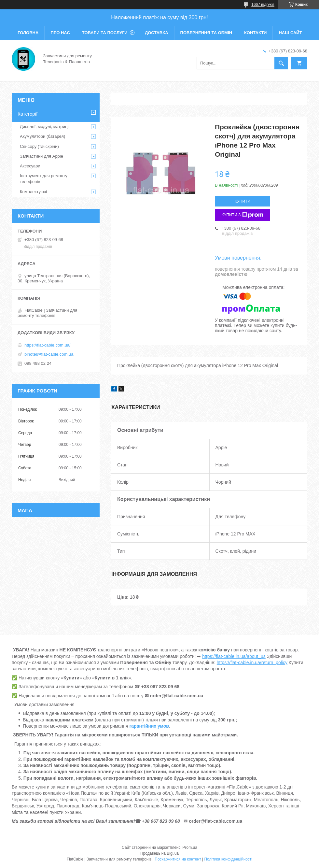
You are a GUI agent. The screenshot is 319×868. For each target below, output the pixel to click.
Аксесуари (30, 166)
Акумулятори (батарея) (42, 136)
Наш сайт (290, 33)
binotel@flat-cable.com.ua (49, 354)
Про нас (60, 33)
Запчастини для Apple (42, 156)
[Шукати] (281, 63)
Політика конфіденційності (228, 859)
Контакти (256, 33)
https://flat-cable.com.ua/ (48, 345)
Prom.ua (190, 847)
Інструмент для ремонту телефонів (44, 179)
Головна (28, 33)
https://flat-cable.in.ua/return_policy (252, 662)
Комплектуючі (33, 192)
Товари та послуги (105, 33)
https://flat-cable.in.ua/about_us (234, 656)
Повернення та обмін (206, 33)
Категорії (28, 114)
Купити (243, 201)
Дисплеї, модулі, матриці (44, 127)
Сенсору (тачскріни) (39, 146)
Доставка (157, 33)
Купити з (243, 215)
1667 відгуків (263, 5)
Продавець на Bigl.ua (159, 853)
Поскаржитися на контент (178, 859)
